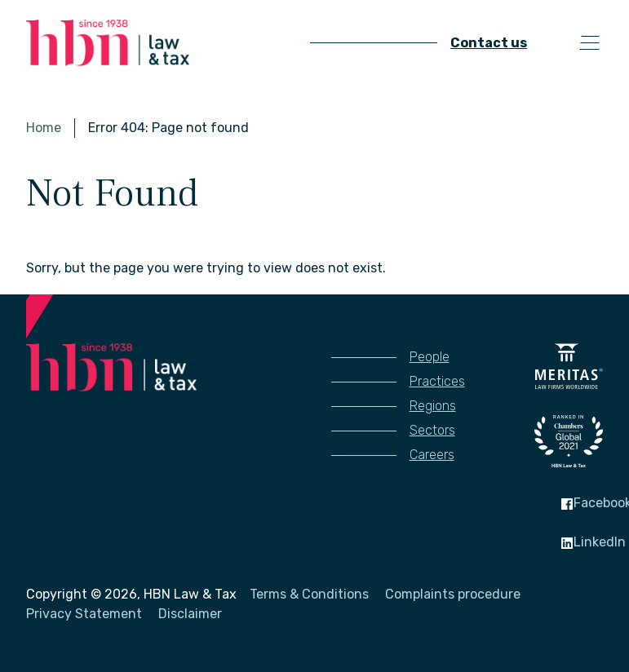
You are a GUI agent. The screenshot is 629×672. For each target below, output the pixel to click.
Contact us (489, 43)
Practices (437, 381)
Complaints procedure (453, 594)
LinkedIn (587, 542)
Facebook (589, 503)
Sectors (432, 430)
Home (44, 128)
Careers (432, 455)
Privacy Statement (84, 614)
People (430, 357)
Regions (433, 406)
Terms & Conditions (309, 594)
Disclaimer (190, 614)
